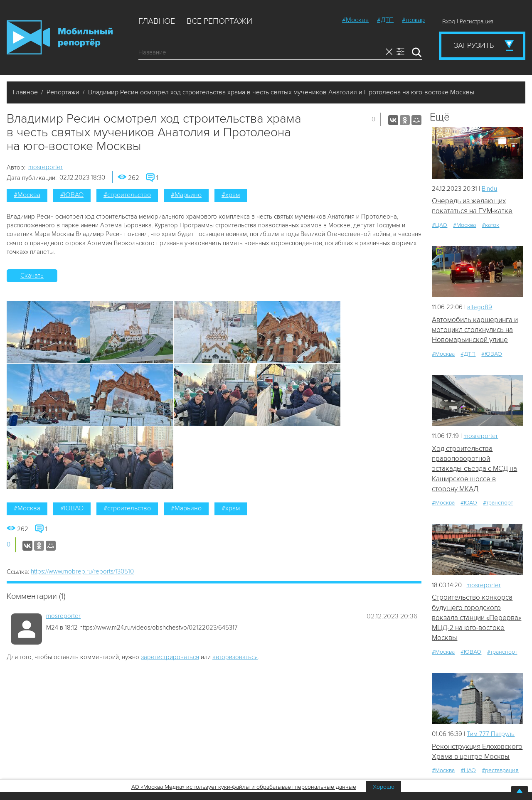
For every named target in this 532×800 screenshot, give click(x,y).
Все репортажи (219, 21)
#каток (490, 225)
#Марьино (186, 195)
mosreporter (46, 167)
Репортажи (63, 92)
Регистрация (477, 21)
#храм (231, 195)
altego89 (480, 307)
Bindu (489, 189)
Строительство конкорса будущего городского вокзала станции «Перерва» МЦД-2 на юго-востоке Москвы (477, 618)
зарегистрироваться (170, 657)
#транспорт (498, 503)
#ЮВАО (72, 195)
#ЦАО (440, 225)
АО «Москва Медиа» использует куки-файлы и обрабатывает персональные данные (244, 787)
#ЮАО (469, 503)
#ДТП (385, 20)
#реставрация (500, 770)
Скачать (32, 276)
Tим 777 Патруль (491, 734)
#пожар (413, 20)
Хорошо (384, 787)
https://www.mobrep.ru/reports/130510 (82, 571)
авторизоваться (235, 657)
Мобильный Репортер (60, 37)
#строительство (127, 195)
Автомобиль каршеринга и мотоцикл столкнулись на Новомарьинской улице (475, 330)
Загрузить (474, 45)
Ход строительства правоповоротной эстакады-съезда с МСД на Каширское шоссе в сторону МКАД (474, 469)
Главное (157, 21)
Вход (449, 21)
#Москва (355, 20)
